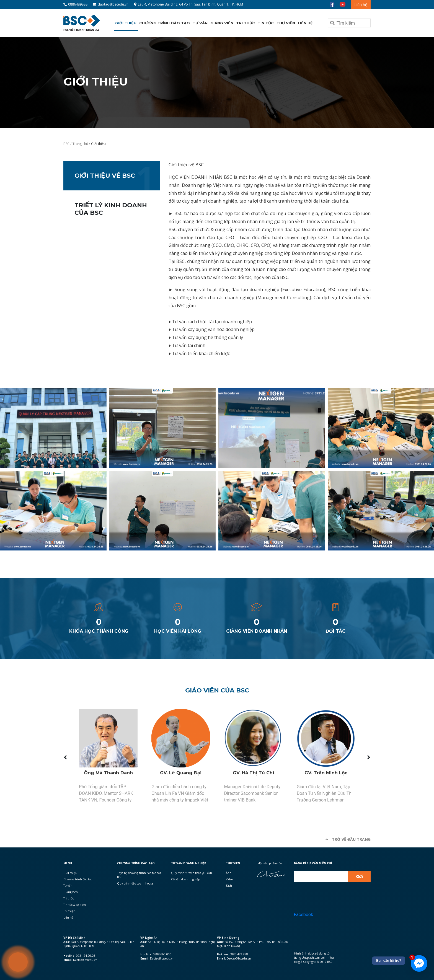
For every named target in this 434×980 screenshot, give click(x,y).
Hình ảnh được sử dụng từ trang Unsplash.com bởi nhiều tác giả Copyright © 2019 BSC (314, 958)
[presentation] (65, 757)
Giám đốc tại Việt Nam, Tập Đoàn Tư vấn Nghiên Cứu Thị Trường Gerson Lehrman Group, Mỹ (348, 794)
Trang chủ (81, 144)
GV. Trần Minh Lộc (349, 773)
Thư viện (286, 23)
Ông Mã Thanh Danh (131, 773)
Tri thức (246, 23)
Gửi (359, 876)
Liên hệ (361, 5)
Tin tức (266, 23)
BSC (67, 144)
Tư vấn (200, 23)
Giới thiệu (126, 23)
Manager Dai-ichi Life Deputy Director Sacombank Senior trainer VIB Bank (275, 793)
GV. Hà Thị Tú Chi (276, 773)
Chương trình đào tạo (165, 23)
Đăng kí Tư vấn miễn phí (313, 863)
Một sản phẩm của (270, 863)
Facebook (303, 915)
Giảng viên (222, 23)
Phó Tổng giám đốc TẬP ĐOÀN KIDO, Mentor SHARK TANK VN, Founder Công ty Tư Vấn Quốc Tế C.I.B (129, 794)
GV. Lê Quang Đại (204, 773)
